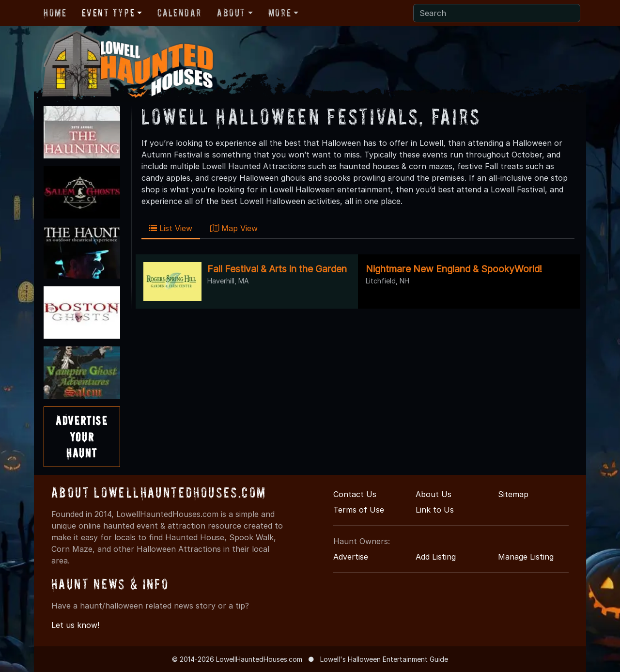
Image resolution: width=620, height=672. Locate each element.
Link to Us (435, 510)
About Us (434, 494)
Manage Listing (526, 557)
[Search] (497, 13)
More (280, 13)
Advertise (351, 557)
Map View (234, 228)
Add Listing (436, 557)
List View (171, 228)
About (231, 13)
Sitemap (513, 494)
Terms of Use (359, 510)
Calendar (179, 13)
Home (55, 13)
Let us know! (75, 625)
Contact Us (355, 494)
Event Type (108, 13)
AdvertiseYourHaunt (82, 437)
